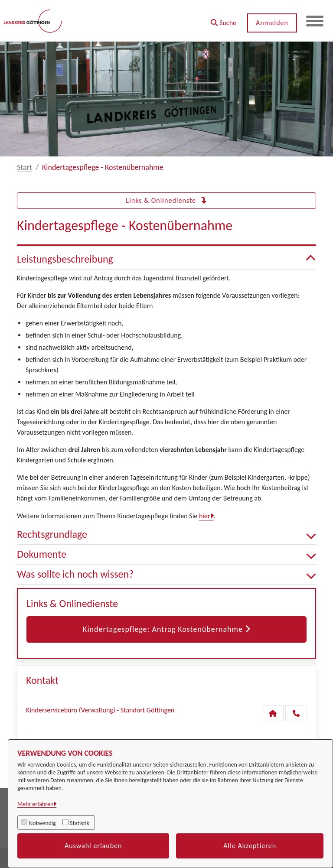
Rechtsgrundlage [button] (166, 535)
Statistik (80, 823)
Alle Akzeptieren (250, 846)
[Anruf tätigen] (296, 713)
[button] (224, 20)
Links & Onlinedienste (166, 200)
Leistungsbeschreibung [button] (166, 259)
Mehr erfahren (35, 804)
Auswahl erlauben (93, 846)
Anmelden (272, 23)
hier (205, 516)
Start (24, 167)
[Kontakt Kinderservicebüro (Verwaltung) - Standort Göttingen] (273, 713)
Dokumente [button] (166, 554)
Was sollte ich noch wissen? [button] (166, 574)
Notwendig (42, 823)
